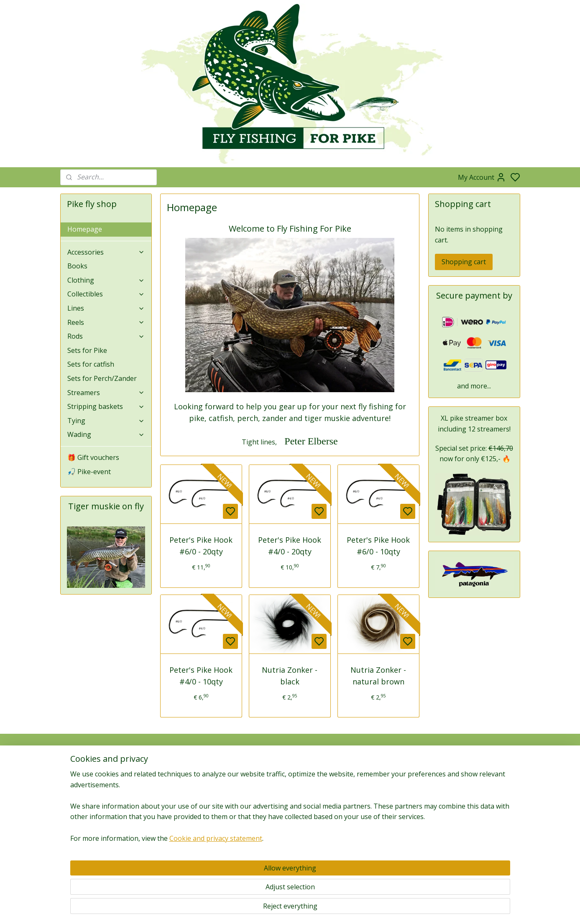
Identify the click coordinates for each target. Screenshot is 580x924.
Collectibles (106, 294)
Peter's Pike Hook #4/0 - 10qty (201, 676)
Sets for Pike (87, 350)
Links (479, 829)
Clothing (106, 280)
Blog (382, 771)
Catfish (382, 862)
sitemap (316, 909)
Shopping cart (464, 262)
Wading (106, 434)
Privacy (74, 808)
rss (334, 909)
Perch (382, 853)
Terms (73, 837)
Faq (69, 799)
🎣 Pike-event (89, 472)
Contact (75, 790)
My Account (482, 177)
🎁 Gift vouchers (93, 457)
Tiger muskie (382, 834)
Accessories (106, 252)
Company (77, 780)
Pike (382, 825)
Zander (382, 844)
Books (77, 266)
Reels (106, 322)
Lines (106, 308)
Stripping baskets (106, 406)
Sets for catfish (91, 364)
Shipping (76, 827)
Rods (106, 336)
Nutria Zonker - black (290, 676)
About (73, 771)
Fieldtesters (474, 810)
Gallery (382, 872)
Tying (106, 421)
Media (382, 780)
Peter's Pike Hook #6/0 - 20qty (201, 546)
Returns (75, 818)
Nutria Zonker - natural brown (379, 676)
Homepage (85, 229)
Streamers (106, 393)
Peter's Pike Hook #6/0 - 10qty (379, 546)
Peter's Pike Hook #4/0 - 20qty (290, 546)
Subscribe (179, 802)
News (382, 790)
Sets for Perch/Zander (102, 378)
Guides (474, 820)
